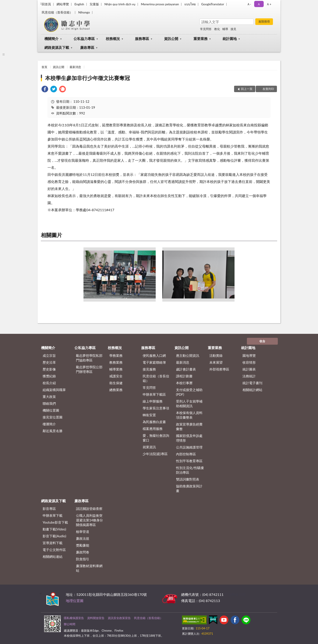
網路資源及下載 (57, 47)
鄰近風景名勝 (53, 431)
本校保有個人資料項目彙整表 (189, 415)
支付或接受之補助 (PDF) (189, 392)
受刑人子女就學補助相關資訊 (189, 404)
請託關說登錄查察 (89, 509)
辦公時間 (70, 624)
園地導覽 (249, 355)
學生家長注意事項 (156, 408)
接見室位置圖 (53, 417)
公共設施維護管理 (189, 447)
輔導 (225, 29)
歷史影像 (49, 369)
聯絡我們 (49, 403)
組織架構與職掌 (54, 390)
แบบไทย (190, 4)
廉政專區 (87, 47)
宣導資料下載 (53, 543)
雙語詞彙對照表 (188, 479)
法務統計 (249, 376)
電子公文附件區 (54, 550)
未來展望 (216, 362)
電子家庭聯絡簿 (154, 362)
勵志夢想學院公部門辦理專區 (89, 369)
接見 (233, 29)
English (79, 4)
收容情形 (249, 362)
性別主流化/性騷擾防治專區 (190, 470)
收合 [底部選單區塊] (262, 341)
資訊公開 (171, 39)
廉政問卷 (83, 552)
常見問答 (206, 29)
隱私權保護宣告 (74, 618)
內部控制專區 (186, 454)
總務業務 (116, 390)
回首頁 (46, 4)
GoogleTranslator (213, 4)
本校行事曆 (184, 383)
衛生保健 (116, 383)
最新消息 (75, 67)
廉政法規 (83, 538)
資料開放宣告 (96, 618)
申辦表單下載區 (154, 394)
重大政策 (49, 397)
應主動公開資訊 (188, 355)
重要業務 (201, 39)
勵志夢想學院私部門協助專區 (89, 358)
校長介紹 (49, 383)
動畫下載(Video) (54, 529)
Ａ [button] (259, 4)
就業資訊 (149, 447)
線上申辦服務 (153, 401)
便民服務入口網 (154, 355)
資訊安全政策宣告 (119, 618)
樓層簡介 (49, 424)
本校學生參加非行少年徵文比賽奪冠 (87, 78)
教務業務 (116, 362)
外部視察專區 (219, 369)
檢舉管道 (83, 532)
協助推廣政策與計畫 (189, 488)
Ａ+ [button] (269, 4)
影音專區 (49, 509)
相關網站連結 (53, 557)
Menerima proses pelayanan (160, 4)
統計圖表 (249, 369)
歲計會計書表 (186, 369)
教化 (217, 29)
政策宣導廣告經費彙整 (189, 426)
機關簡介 (51, 39)
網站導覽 (63, 4)
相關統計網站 (252, 390)
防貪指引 (83, 559)
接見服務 (149, 369)
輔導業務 (116, 369)
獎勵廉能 (83, 545)
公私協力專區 (84, 39)
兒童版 (94, 4)
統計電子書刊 (252, 383)
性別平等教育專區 (189, 461)
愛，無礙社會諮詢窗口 (156, 438)
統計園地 (230, 39)
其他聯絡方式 (235, 594)
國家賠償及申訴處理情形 (189, 438)
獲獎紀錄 (49, 376)
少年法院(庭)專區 (155, 454)
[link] (45, 90)
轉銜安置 (149, 415)
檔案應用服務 (153, 429)
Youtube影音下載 (55, 522)
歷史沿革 (49, 362)
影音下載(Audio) (54, 536)
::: (41, 3)
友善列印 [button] (268, 89)
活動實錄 (216, 355)
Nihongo (84, 12)
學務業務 (116, 355)
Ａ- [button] (249, 4)
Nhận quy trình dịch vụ (120, 4)
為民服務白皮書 (154, 422)
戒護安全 (116, 376)
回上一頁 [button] (247, 89)
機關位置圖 (51, 410)
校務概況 (113, 39)
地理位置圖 (75, 601)
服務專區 (142, 39)
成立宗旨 (49, 355)
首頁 (44, 67)
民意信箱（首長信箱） (57, 12)
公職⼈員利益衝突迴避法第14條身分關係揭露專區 (89, 520)
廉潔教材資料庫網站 (89, 568)
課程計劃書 (184, 376)
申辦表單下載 (53, 515)
